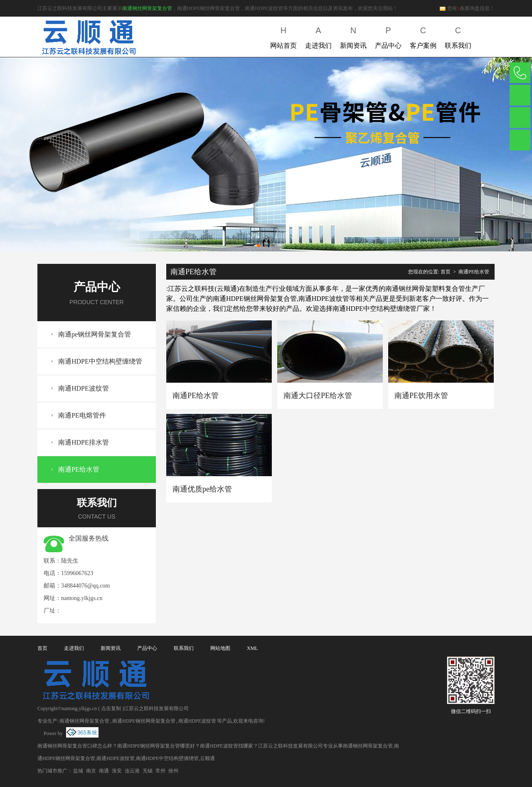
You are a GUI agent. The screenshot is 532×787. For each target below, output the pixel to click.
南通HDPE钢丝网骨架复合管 (144, 721)
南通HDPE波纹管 (84, 388)
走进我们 (318, 36)
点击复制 (111, 708)
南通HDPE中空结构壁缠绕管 (100, 361)
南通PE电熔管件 (82, 415)
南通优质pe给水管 (202, 489)
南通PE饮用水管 (421, 396)
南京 (91, 771)
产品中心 (388, 36)
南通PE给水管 (79, 469)
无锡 (148, 771)
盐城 (78, 771)
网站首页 (283, 36)
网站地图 (220, 648)
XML (252, 648)
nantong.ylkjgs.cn (82, 598)
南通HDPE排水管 (84, 442)
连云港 (132, 771)
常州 (160, 771)
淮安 (117, 771)
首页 (446, 272)
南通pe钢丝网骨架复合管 (95, 334)
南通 (104, 771)
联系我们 (458, 36)
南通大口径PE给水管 (318, 396)
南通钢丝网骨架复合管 (147, 8)
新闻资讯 (353, 36)
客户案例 (423, 36)
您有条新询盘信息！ (467, 8)
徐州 (173, 771)
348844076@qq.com (86, 586)
